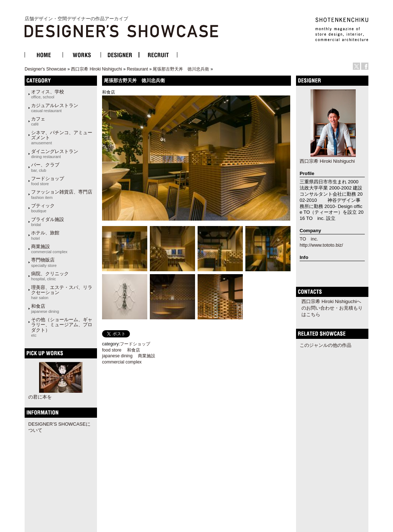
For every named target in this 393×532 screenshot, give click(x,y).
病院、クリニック (50, 276)
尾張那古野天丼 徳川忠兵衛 (181, 69)
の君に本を (40, 397)
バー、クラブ (45, 167)
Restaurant (137, 69)
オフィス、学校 (48, 94)
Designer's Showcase (45, 69)
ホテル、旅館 (45, 235)
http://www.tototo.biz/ (321, 245)
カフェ (38, 121)
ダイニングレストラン (55, 154)
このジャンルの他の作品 (326, 345)
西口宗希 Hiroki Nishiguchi (96, 69)
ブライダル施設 (48, 222)
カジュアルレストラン (55, 108)
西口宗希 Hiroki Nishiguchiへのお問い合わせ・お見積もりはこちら (332, 308)
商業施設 (49, 249)
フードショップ (48, 181)
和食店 (45, 308)
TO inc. (309, 239)
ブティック (43, 208)
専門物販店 (44, 262)
